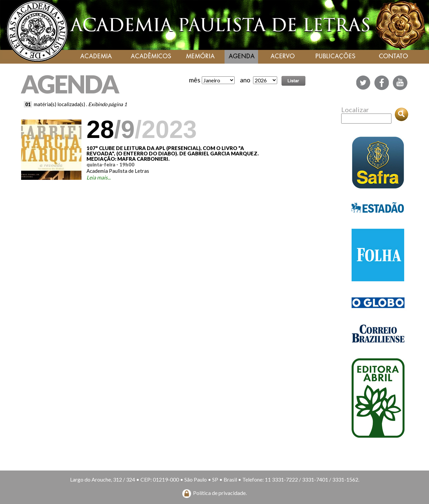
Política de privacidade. (220, 493)
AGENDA (70, 84)
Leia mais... (99, 177)
